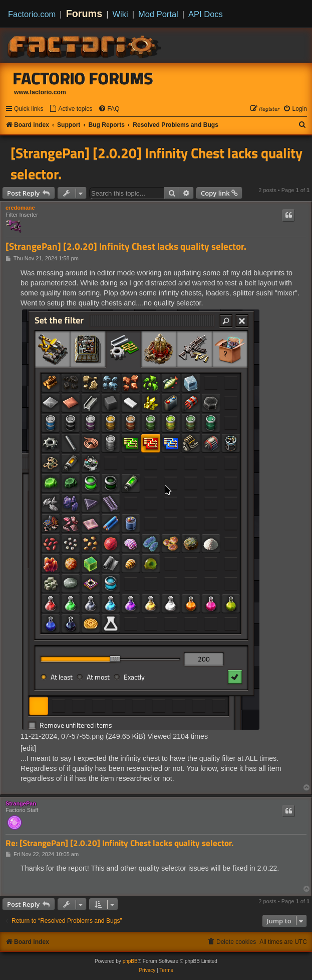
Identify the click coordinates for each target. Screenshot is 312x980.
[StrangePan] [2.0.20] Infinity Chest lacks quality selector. (157, 164)
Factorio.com (32, 14)
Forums (84, 14)
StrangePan (21, 803)
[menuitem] (71, 109)
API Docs (206, 14)
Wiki (120, 14)
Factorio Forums (83, 78)
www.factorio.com (40, 92)
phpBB (130, 961)
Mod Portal (158, 14)
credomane (20, 208)
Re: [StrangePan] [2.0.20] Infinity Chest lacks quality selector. (119, 843)
